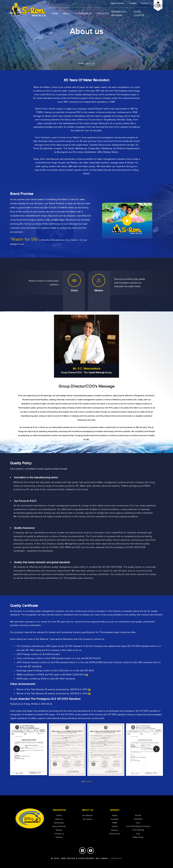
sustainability (84, 14)
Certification (59, 823)
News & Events (59, 826)
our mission (88, 815)
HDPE (115, 823)
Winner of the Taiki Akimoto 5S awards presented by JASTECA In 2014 (52, 690)
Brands (59, 830)
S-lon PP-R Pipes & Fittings (138, 826)
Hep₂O (115, 826)
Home (55, 14)
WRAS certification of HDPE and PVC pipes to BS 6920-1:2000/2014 (51, 675)
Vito (138, 834)
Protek (138, 815)
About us (59, 819)
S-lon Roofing (138, 830)
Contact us (59, 834)
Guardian (115, 819)
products (103, 14)
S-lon (138, 823)
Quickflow (138, 819)
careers (59, 837)
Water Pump (138, 837)
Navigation (59, 810)
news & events (117, 3)
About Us (88, 810)
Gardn (115, 815)
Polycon (115, 830)
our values (88, 819)
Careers (133, 3)
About (67, 14)
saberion (116, 858)
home (81, 64)
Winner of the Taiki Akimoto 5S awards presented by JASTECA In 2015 (52, 694)
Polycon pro (115, 834)
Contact (145, 3)
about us (90, 64)
